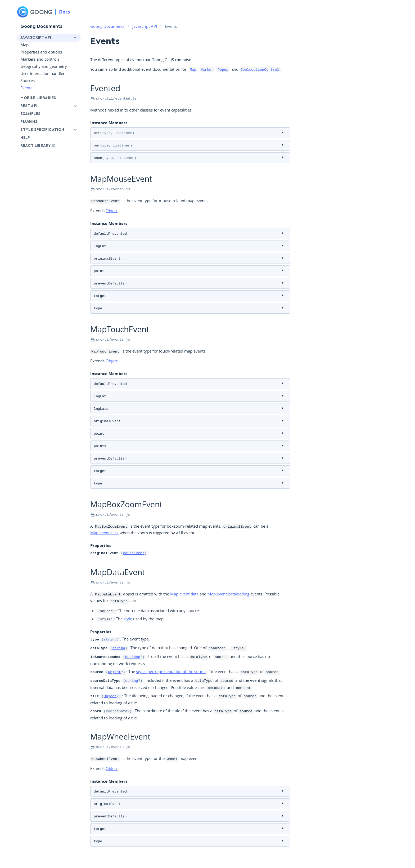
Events (26, 88)
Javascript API (36, 37)
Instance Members (109, 122)
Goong (22, 856)
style (128, 606)
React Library (38, 145)
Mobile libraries (38, 98)
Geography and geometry (44, 66)
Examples (30, 114)
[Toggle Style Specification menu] (75, 130)
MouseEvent (134, 541)
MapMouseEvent (121, 177)
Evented (105, 88)
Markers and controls (40, 59)
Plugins (29, 122)
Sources (28, 81)
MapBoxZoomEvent (126, 493)
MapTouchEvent (120, 323)
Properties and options (41, 52)
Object (112, 208)
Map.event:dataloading (228, 582)
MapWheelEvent (120, 719)
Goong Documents (41, 26)
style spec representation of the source (171, 657)
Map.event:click (104, 521)
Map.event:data (184, 582)
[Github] (393, 856)
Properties (101, 534)
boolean (133, 642)
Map (24, 45)
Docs (65, 12)
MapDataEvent (118, 560)
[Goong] (35, 12)
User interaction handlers (43, 73)
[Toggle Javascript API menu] (75, 38)
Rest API (29, 106)
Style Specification (42, 130)
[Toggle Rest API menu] (75, 106)
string (110, 626)
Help (25, 138)
